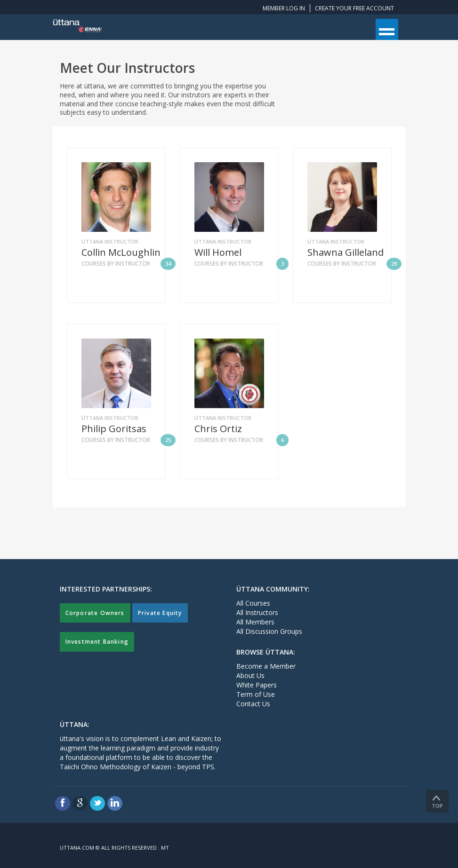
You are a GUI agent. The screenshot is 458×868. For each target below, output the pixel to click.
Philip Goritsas (114, 429)
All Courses (253, 603)
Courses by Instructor (129, 264)
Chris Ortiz (218, 429)
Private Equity (160, 613)
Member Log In (284, 8)
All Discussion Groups (269, 631)
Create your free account (354, 8)
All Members (255, 622)
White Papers (257, 685)
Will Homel (218, 253)
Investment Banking (97, 642)
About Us (250, 675)
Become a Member (266, 666)
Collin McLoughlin (121, 253)
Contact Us (253, 704)
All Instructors (257, 612)
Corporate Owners (95, 613)
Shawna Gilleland (346, 253)
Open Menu (387, 29)
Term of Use (256, 694)
